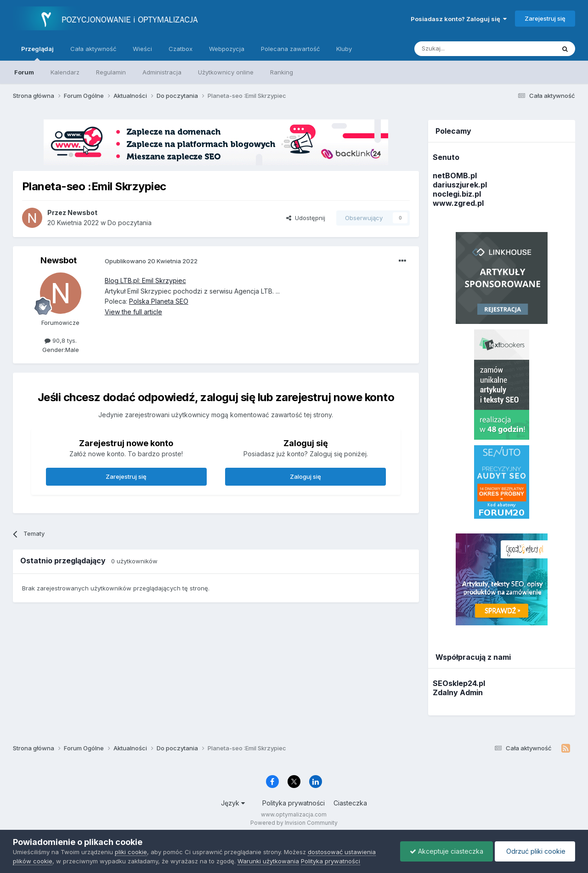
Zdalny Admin (458, 692)
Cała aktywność (93, 49)
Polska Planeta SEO (159, 301)
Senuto (446, 157)
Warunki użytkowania (268, 861)
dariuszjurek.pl (460, 185)
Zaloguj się (305, 476)
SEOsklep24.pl (459, 683)
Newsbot (59, 260)
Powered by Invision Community (294, 823)
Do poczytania (130, 223)
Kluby (344, 49)
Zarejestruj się (545, 18)
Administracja (162, 72)
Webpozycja (227, 49)
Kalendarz (65, 72)
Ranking (282, 72)
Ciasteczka (350, 803)
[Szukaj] (462, 49)
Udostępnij (306, 218)
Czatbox (181, 49)
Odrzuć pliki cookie (535, 851)
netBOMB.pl (455, 176)
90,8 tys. (61, 340)
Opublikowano (151, 261)
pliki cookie (131, 852)
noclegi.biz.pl (457, 194)
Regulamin (111, 72)
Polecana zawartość (290, 49)
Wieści (142, 49)
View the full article (133, 312)
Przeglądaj (37, 53)
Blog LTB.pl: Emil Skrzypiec (145, 281)
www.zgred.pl (458, 203)
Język (233, 803)
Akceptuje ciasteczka (447, 851)
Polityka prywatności (294, 803)
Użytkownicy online (226, 72)
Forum (24, 72)
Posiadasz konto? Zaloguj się (459, 19)
